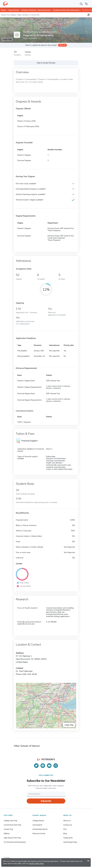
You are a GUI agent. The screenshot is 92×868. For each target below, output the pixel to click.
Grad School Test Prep (12, 825)
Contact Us (68, 825)
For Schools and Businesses (15, 842)
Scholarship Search (40, 829)
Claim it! (62, 45)
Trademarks (68, 838)
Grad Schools (14, 10)
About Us (67, 821)
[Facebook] (43, 766)
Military (7, 833)
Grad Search (37, 825)
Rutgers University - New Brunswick (36, 10)
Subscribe (46, 801)
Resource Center (39, 833)
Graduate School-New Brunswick (66, 10)
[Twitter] (36, 766)
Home (3, 10)
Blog (65, 833)
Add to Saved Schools (46, 63)
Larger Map (7, 39)
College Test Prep (11, 821)
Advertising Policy (70, 842)
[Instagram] (56, 766)
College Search (38, 821)
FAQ (65, 829)
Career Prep (8, 829)
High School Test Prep (12, 838)
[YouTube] (49, 766)
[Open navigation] (86, 4)
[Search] (81, 4)
